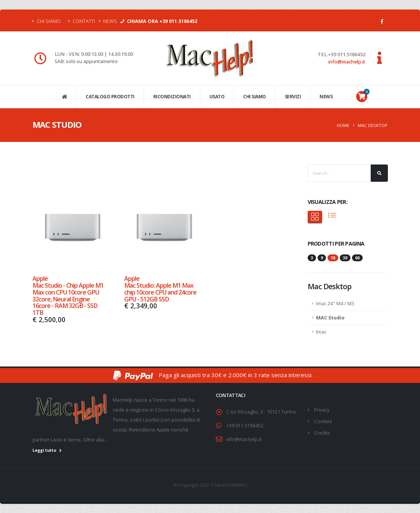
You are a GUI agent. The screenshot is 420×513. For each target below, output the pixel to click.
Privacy (322, 410)
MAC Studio (330, 318)
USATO (217, 97)
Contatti (82, 21)
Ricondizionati (172, 97)
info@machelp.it (347, 62)
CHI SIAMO (255, 97)
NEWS (326, 97)
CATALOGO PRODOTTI (110, 97)
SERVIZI (293, 97)
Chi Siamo (47, 21)
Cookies (323, 421)
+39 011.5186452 (245, 425)
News (108, 21)
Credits (322, 432)
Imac (321, 332)
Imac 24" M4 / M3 (335, 304)
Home (343, 125)
